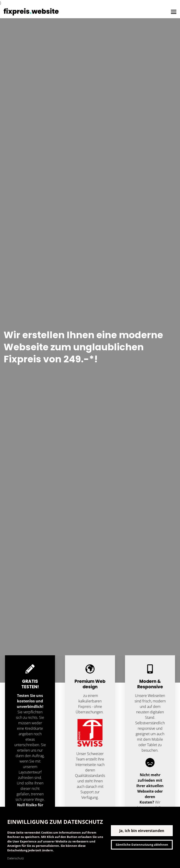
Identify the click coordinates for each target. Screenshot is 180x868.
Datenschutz (16, 858)
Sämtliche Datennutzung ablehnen (142, 845)
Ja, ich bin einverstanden (142, 831)
